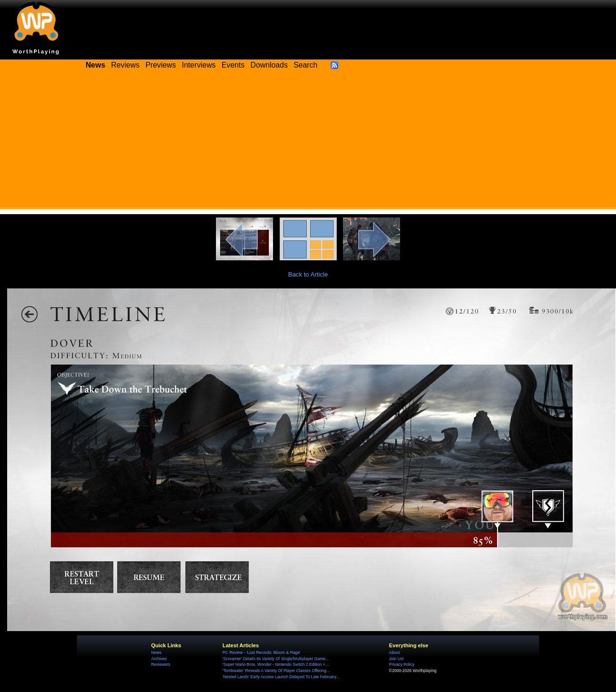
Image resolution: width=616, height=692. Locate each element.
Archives (159, 659)
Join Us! (396, 659)
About (394, 652)
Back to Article (308, 274)
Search (305, 65)
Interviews (199, 65)
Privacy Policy (402, 664)
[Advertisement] (308, 143)
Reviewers (161, 664)
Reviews (126, 65)
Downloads (269, 65)
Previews (161, 65)
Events (233, 65)
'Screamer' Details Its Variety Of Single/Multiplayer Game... (276, 659)
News (156, 652)
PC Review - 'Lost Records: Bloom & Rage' (262, 652)
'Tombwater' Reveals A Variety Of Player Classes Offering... (276, 671)
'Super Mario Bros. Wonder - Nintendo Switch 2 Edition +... (276, 664)
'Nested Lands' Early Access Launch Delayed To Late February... (281, 677)
